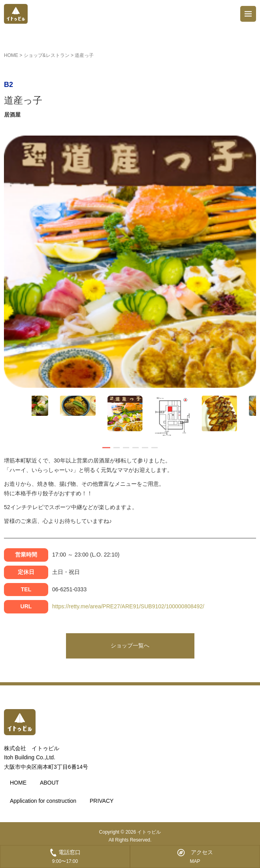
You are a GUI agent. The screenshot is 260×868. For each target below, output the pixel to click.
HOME (11, 55)
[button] (106, 448)
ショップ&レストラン (47, 55)
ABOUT (49, 783)
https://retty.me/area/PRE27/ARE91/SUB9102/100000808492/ (128, 606)
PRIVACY (102, 801)
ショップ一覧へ (130, 645)
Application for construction (43, 801)
